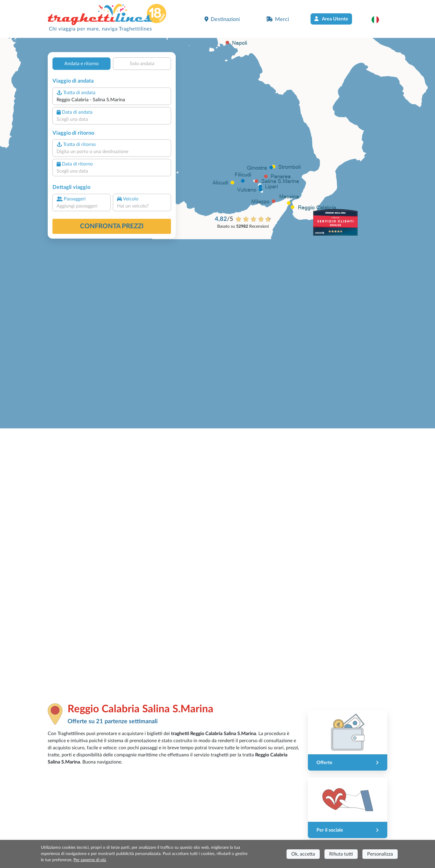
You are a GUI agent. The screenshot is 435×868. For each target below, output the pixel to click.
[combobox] (112, 100)
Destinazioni (222, 19)
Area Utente (331, 19)
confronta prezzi (112, 226)
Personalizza (380, 854)
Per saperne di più (90, 860)
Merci (278, 19)
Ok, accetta (303, 854)
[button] (378, 20)
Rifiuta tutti (341, 854)
